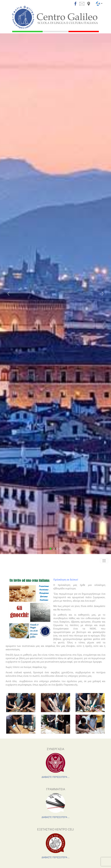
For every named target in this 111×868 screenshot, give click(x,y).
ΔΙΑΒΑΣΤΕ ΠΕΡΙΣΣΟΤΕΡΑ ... (56, 777)
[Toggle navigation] (104, 561)
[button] (8, 294)
